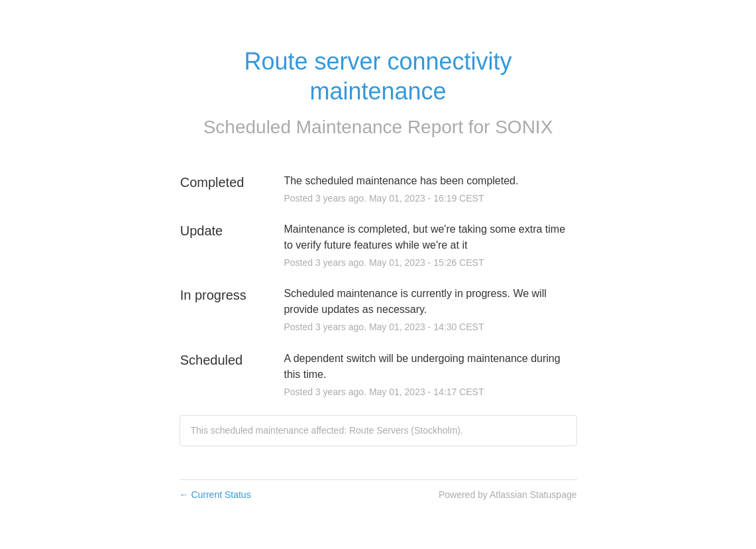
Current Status (215, 495)
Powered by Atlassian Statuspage (508, 495)
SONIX (524, 127)
